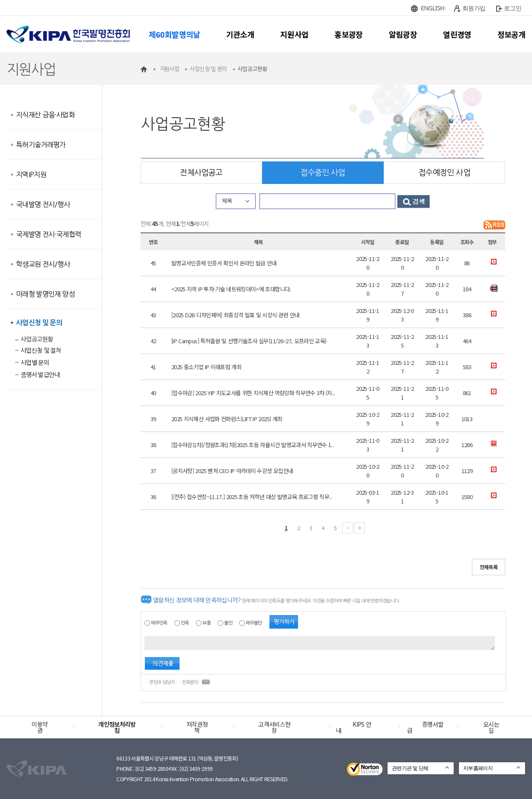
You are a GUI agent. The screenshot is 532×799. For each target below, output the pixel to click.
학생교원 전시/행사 (43, 264)
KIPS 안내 (354, 727)
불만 (228, 623)
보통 (207, 623)
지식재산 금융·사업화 (45, 115)
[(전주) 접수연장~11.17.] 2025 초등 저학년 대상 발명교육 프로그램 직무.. (252, 497)
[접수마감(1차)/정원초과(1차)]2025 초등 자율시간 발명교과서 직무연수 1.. (253, 445)
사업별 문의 (35, 363)
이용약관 (40, 727)
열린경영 (457, 34)
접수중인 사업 (323, 173)
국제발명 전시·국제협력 (48, 234)
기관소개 (240, 34)
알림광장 (403, 34)
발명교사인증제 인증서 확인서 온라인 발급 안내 (224, 263)
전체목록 (489, 567)
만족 (185, 623)
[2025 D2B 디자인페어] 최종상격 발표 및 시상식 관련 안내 (236, 315)
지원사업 (294, 34)
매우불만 (254, 623)
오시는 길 (491, 727)
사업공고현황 (37, 339)
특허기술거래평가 (41, 145)
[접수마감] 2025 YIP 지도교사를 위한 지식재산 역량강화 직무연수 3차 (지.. (253, 393)
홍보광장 (348, 34)
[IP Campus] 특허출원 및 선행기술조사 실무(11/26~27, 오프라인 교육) (249, 341)
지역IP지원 (31, 174)
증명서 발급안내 (40, 375)
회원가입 (474, 8)
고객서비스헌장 (274, 727)
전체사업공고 (201, 173)
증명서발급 (425, 727)
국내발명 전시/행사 (43, 204)
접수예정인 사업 (444, 173)
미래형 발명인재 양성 (45, 294)
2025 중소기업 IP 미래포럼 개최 (206, 367)
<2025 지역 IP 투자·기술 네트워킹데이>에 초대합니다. (231, 289)
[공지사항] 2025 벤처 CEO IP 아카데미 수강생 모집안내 (232, 471)
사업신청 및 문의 (39, 323)
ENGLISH (433, 8)
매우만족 (159, 623)
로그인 (513, 8)
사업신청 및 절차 (41, 351)
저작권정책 (197, 727)
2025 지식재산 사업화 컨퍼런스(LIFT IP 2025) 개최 (227, 419)
